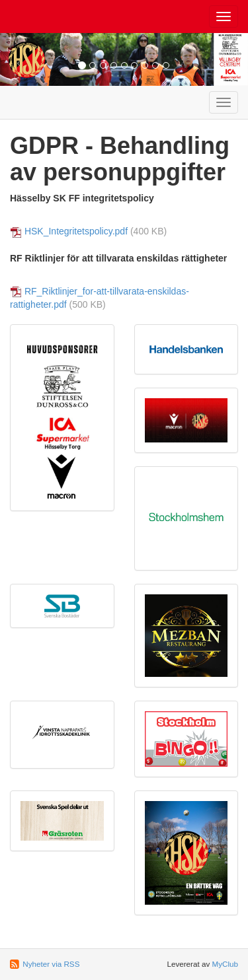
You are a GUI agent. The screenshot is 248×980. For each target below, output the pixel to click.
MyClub (225, 964)
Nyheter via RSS (51, 964)
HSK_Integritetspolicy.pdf (76, 231)
